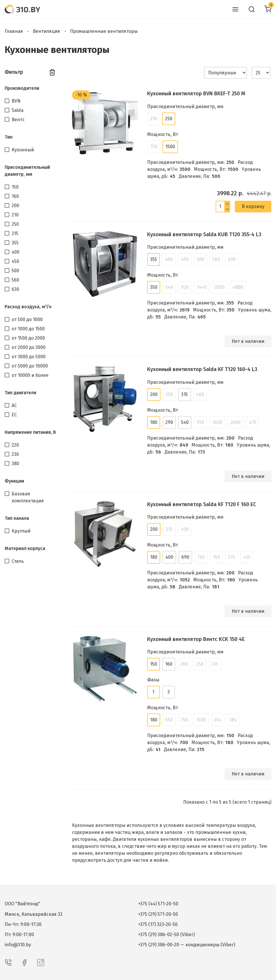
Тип (9, 137)
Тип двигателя (20, 393)
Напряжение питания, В (30, 432)
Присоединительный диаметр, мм (27, 171)
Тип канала (17, 518)
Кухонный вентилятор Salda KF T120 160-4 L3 (202, 369)
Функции (14, 481)
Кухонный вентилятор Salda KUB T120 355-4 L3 (204, 234)
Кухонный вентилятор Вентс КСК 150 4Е (196, 639)
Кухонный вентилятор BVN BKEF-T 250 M (196, 94)
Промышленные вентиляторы (104, 31)
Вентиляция (46, 31)
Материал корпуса (25, 548)
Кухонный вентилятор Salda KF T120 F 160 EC (202, 504)
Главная (14, 31)
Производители (22, 88)
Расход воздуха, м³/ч (28, 307)
